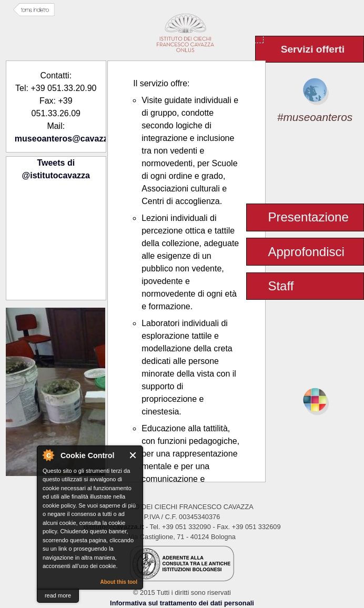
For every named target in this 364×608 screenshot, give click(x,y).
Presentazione (308, 217)
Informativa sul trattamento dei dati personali (182, 603)
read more (58, 595)
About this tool (119, 582)
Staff (281, 286)
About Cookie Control (48, 455)
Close (133, 455)
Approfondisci (306, 252)
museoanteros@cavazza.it (67, 139)
